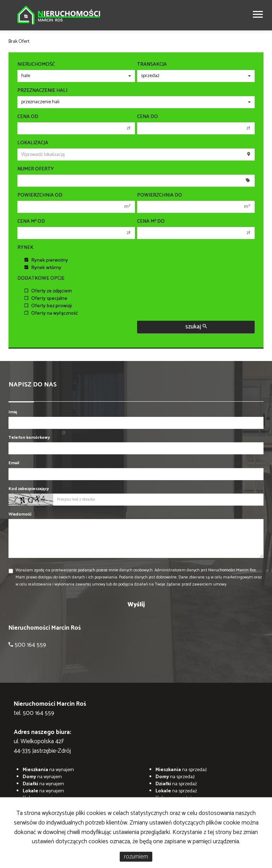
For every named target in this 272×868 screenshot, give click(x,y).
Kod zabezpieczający (29, 489)
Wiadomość (20, 514)
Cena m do (151, 222)
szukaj (196, 327)
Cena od (28, 117)
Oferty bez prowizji (48, 306)
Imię (13, 412)
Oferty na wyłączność (51, 313)
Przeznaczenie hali (42, 91)
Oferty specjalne (46, 299)
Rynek (25, 248)
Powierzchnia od (40, 196)
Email (14, 463)
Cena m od (31, 222)
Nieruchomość (36, 65)
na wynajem (48, 770)
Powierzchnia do (160, 196)
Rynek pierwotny (46, 260)
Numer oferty (36, 169)
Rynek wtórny (43, 268)
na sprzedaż (181, 770)
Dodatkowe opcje (41, 279)
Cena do (148, 117)
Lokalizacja (33, 143)
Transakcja (152, 65)
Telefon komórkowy (29, 438)
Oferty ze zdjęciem (48, 291)
